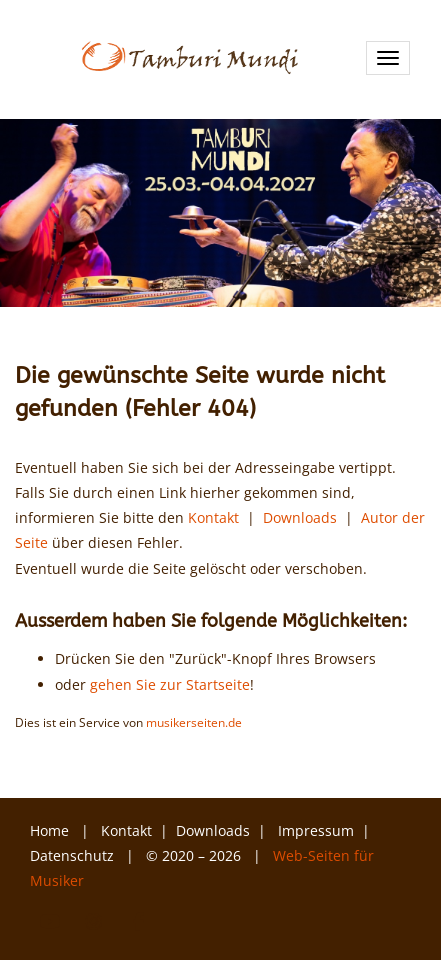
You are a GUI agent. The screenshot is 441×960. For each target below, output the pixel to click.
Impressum (316, 830)
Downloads (300, 517)
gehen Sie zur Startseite (170, 684)
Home (49, 830)
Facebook (138, 922)
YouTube (50, 922)
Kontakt (213, 517)
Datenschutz (74, 855)
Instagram (94, 922)
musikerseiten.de (194, 722)
